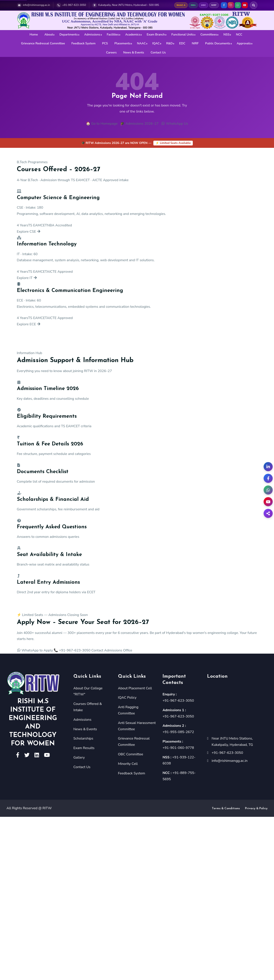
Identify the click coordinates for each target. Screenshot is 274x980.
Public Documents (218, 43)
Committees (209, 35)
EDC (182, 43)
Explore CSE (29, 232)
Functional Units (183, 35)
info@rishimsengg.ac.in (230, 761)
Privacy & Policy (256, 808)
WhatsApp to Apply (35, 650)
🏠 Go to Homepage (102, 124)
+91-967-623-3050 (178, 701)
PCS (105, 43)
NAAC (141, 43)
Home (34, 35)
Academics (133, 35)
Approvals (244, 43)
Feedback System (83, 43)
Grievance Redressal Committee (43, 43)
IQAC (156, 43)
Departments (69, 35)
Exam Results (84, 748)
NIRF (195, 43)
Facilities (113, 35)
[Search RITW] (254, 5)
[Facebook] (268, 478)
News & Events (134, 52)
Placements (122, 43)
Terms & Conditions (226, 808)
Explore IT (27, 278)
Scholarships (83, 738)
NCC (239, 35)
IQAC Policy (127, 698)
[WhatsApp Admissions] (268, 490)
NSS (227, 35)
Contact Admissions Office (112, 650)
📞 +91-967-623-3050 (72, 650)
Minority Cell (128, 764)
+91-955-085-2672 (178, 732)
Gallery (79, 758)
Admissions (92, 35)
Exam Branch (156, 35)
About (49, 35)
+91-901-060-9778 (178, 748)
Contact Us (158, 52)
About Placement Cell (135, 688)
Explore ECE (29, 324)
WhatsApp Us (175, 124)
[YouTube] (268, 502)
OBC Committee (131, 754)
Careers (111, 52)
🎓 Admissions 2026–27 (139, 124)
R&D (169, 43)
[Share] (268, 513)
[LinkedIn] (268, 467)
